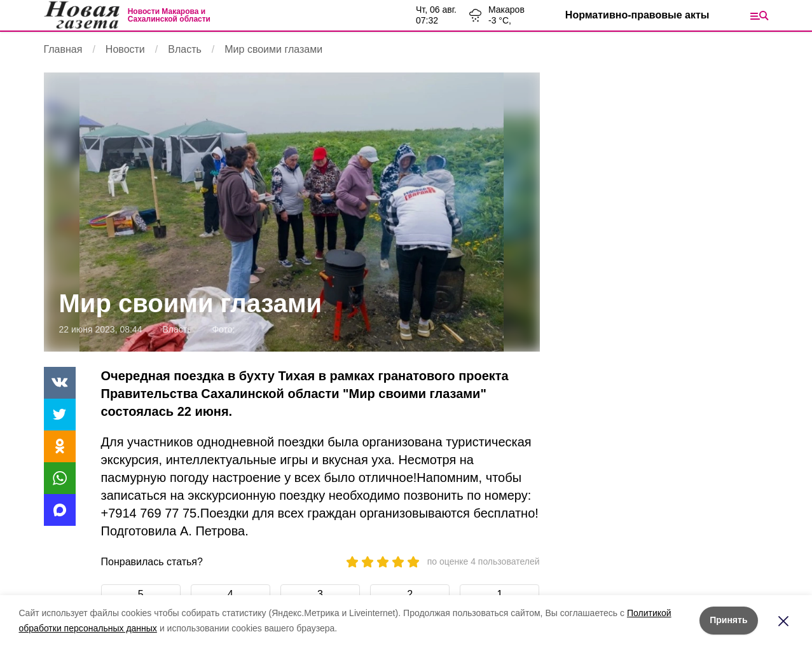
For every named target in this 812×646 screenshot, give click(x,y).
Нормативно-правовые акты (637, 15)
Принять (728, 620)
